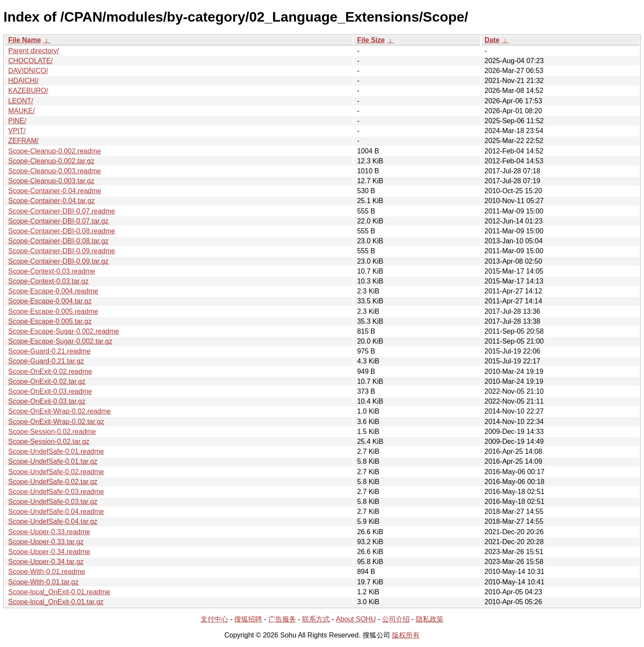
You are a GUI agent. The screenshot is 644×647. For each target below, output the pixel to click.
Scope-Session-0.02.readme (52, 432)
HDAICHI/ (23, 81)
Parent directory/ (33, 51)
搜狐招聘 (248, 619)
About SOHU (356, 619)
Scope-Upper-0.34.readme (49, 552)
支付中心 (214, 619)
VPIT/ (17, 131)
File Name (25, 40)
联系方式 (316, 619)
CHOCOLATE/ (30, 61)
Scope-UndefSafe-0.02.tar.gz (53, 482)
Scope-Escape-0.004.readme (53, 291)
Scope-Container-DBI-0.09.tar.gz (58, 261)
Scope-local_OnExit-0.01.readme (59, 592)
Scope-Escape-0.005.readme (53, 311)
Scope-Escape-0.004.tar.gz (50, 301)
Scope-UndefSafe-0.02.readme (56, 472)
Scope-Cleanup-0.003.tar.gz (51, 181)
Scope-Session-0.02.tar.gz (49, 441)
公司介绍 (396, 619)
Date (492, 40)
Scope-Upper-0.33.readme (49, 532)
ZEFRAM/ (23, 141)
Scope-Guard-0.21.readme (49, 351)
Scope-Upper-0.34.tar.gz (46, 562)
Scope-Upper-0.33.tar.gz (46, 542)
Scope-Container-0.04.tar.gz (51, 201)
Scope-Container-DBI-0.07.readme (62, 211)
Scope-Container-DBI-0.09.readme (62, 251)
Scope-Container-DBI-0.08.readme (62, 231)
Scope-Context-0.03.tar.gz (48, 281)
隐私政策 (430, 619)
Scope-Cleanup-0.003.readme (54, 171)
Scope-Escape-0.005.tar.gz (50, 321)
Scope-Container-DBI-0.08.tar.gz (58, 241)
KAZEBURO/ (28, 91)
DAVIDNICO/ (28, 71)
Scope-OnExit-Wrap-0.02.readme (59, 411)
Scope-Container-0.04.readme (55, 191)
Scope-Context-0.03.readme (52, 271)
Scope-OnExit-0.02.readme (50, 371)
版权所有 (406, 635)
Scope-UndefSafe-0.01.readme (56, 451)
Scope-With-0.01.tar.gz (43, 582)
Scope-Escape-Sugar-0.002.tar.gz (60, 341)
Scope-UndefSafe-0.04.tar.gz (53, 521)
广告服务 (282, 619)
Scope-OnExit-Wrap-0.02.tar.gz (56, 422)
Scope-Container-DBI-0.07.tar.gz (58, 221)
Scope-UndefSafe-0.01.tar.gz (53, 461)
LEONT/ (21, 101)
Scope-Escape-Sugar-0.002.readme (64, 331)
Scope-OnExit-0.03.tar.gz (47, 401)
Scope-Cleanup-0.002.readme (54, 151)
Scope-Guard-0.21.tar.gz (46, 361)
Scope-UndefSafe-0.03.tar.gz (53, 502)
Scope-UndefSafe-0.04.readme (56, 512)
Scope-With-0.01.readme (47, 572)
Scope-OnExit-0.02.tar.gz (47, 381)
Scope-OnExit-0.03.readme (50, 391)
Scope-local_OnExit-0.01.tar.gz (56, 602)
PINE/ (17, 121)
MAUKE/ (21, 111)
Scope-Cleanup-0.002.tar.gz (51, 161)
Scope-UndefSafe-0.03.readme (56, 492)
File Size (371, 40)
